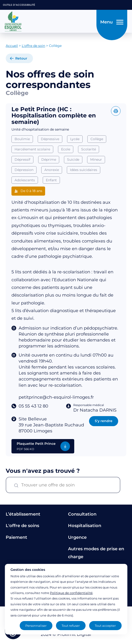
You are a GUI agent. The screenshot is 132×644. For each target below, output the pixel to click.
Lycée (75, 139)
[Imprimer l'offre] (116, 111)
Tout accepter (105, 626)
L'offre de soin (33, 46)
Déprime (49, 160)
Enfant (51, 180)
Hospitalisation (85, 526)
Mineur (96, 160)
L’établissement (23, 514)
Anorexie (52, 170)
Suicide (73, 160)
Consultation (82, 514)
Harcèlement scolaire (32, 149)
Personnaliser (36, 626)
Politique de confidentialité (71, 593)
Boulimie (22, 139)
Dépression (24, 170)
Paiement (16, 537)
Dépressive (50, 139)
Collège (97, 139)
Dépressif (22, 160)
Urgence (77, 537)
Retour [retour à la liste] (21, 58)
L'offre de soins (22, 526)
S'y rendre (104, 421)
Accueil (12, 46)
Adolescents (25, 180)
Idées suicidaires (84, 170)
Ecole (66, 149)
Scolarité (89, 149)
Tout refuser (71, 626)
